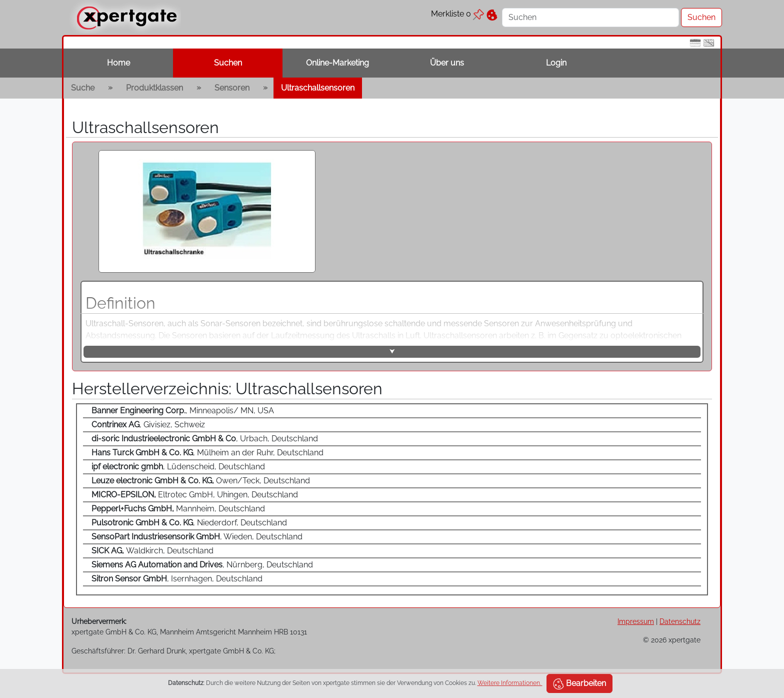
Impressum (636, 621)
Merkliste (457, 14)
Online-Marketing (337, 63)
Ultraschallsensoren (318, 88)
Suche (83, 88)
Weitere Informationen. (510, 683)
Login (556, 63)
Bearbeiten (579, 684)
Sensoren (232, 88)
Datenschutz (680, 621)
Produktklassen (154, 88)
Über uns (447, 63)
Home (118, 63)
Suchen (228, 63)
